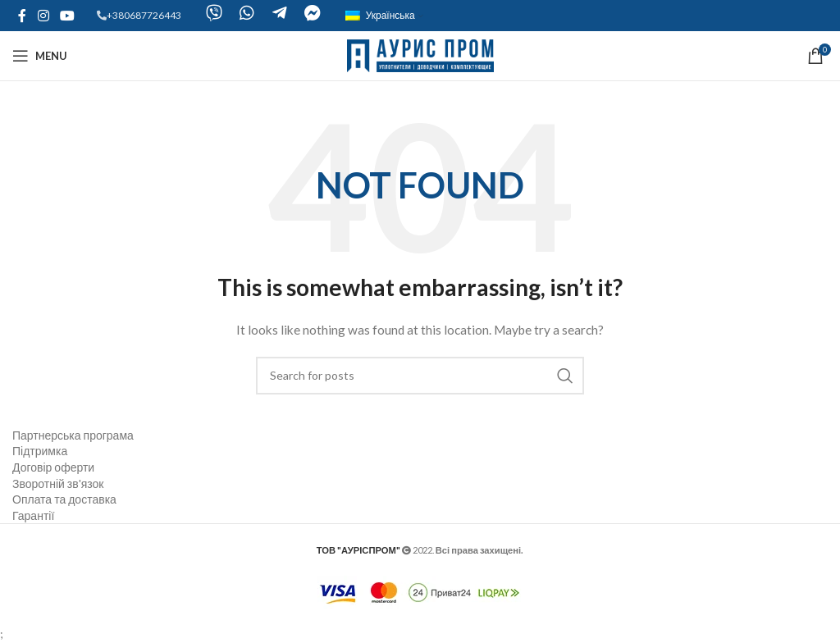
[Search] (420, 376)
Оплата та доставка (64, 499)
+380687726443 (144, 15)
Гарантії (33, 515)
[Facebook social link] (22, 16)
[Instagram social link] (43, 16)
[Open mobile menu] (40, 56)
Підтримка (40, 451)
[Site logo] (420, 55)
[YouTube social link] (67, 16)
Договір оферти (53, 467)
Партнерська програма (73, 435)
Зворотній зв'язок (58, 483)
